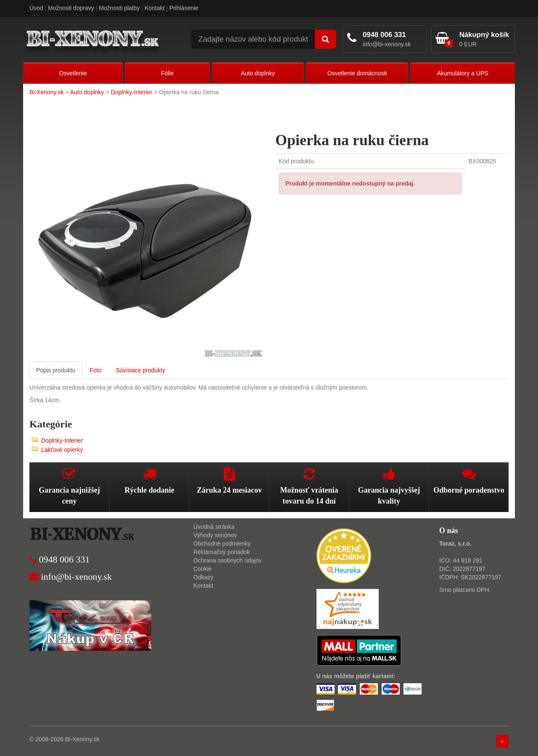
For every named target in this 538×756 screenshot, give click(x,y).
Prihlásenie (184, 8)
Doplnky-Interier (132, 92)
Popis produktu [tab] (56, 370)
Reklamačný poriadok (222, 552)
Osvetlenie (73, 73)
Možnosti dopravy (71, 8)
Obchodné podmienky (222, 544)
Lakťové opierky (62, 450)
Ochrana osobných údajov (228, 560)
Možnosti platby (119, 8)
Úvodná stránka (214, 527)
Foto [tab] (95, 370)
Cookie (203, 569)
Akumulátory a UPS (462, 73)
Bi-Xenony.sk (46, 92)
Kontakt (154, 8)
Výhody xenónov (215, 535)
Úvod (36, 8)
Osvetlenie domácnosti (357, 73)
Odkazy (203, 577)
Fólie (167, 73)
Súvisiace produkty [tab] (140, 370)
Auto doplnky (258, 73)
